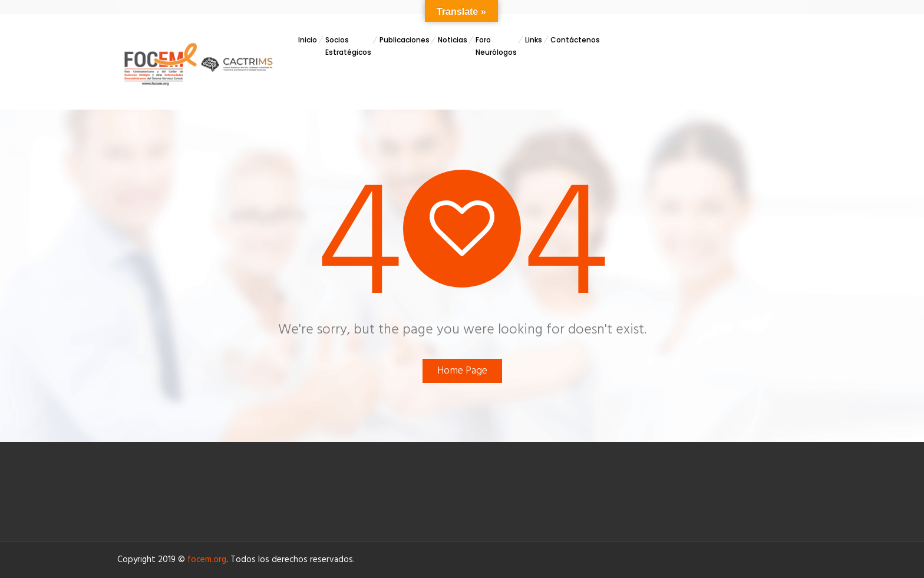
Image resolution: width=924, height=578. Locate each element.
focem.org (207, 560)
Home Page (462, 371)
